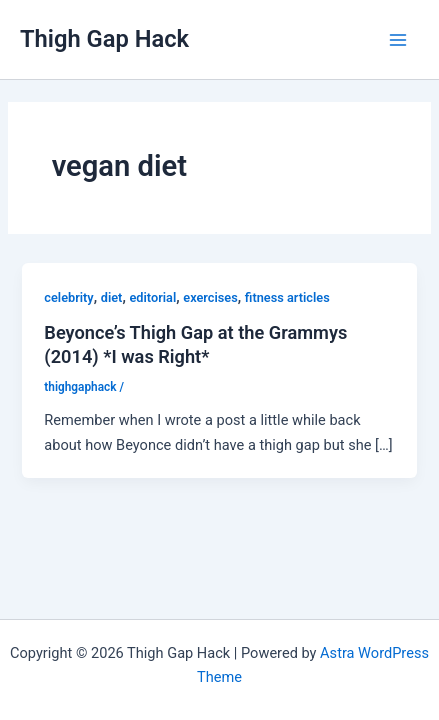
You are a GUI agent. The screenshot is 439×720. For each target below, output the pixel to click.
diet (112, 297)
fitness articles (287, 297)
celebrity (68, 297)
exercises (210, 297)
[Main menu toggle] (398, 40)
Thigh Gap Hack (104, 39)
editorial (152, 297)
